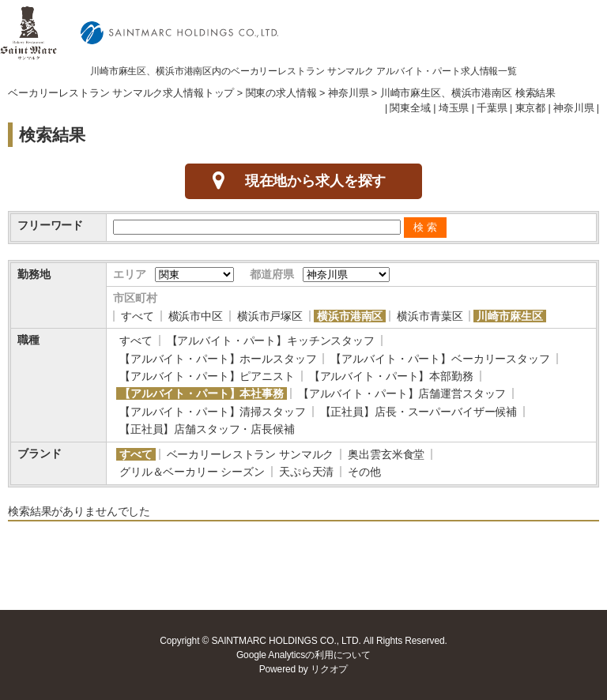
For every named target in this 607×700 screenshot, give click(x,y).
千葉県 (492, 108)
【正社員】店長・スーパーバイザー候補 (418, 412)
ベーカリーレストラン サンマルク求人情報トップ (121, 93)
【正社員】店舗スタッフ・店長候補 (207, 429)
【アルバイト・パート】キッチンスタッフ (271, 341)
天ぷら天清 (306, 472)
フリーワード (50, 225)
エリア (130, 274)
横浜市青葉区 (430, 316)
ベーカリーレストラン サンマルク (251, 454)
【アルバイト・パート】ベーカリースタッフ (440, 359)
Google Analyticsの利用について (303, 655)
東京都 (531, 108)
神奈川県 (348, 93)
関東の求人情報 (281, 93)
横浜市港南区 (350, 316)
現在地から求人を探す (316, 181)
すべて (138, 316)
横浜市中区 (196, 316)
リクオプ (329, 669)
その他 (364, 472)
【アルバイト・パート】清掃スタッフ (213, 412)
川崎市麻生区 (509, 316)
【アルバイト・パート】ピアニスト (207, 376)
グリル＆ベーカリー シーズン (192, 472)
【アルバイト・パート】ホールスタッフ (218, 359)
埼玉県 (454, 108)
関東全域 (410, 108)
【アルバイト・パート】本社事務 (202, 393)
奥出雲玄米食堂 (386, 454)
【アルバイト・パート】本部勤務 (391, 376)
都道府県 (271, 274)
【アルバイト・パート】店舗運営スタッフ (402, 393)
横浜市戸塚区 (270, 316)
